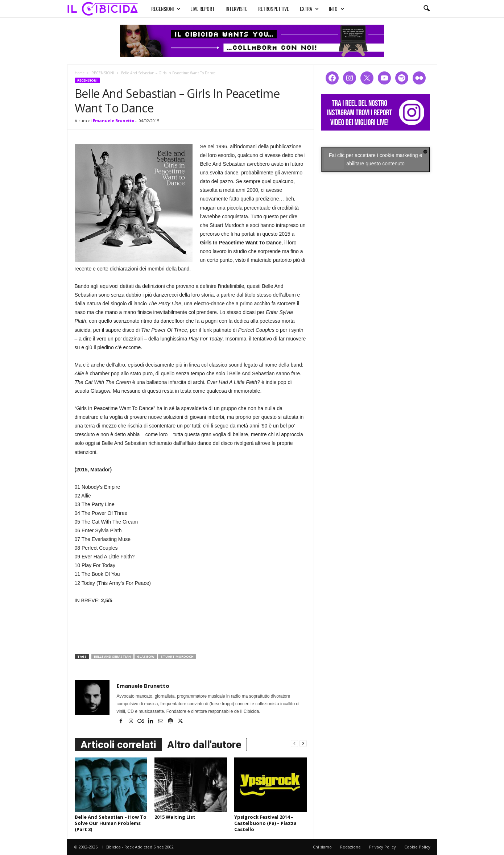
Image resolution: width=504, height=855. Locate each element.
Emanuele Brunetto (113, 121)
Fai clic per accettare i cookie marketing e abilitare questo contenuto (376, 159)
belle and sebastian (112, 656)
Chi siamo (322, 847)
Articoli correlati (118, 745)
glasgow (146, 656)
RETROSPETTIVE (274, 9)
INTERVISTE (236, 9)
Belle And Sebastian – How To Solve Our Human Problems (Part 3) (111, 823)
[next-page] (303, 743)
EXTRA (309, 9)
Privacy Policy (383, 847)
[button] (426, 9)
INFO (336, 9)
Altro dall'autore (204, 745)
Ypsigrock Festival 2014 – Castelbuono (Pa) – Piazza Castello (265, 823)
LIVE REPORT (203, 9)
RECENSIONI (166, 9)
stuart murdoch (177, 656)
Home (80, 73)
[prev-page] (294, 743)
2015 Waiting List (175, 817)
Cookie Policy (417, 847)
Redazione (350, 847)
